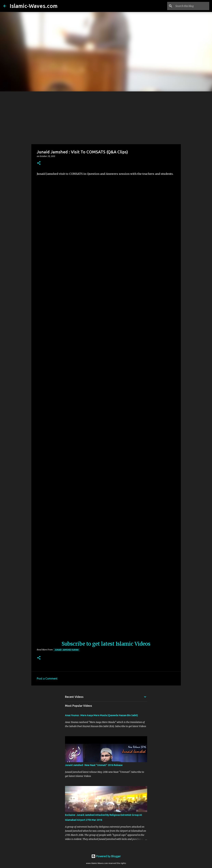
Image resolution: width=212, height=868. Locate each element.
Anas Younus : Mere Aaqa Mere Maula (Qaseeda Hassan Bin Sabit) (101, 715)
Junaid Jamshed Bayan (67, 650)
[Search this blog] (191, 6)
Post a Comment (47, 678)
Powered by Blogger (106, 856)
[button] (39, 163)
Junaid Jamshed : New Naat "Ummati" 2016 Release (94, 765)
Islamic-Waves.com (34, 6)
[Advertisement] (106, 117)
